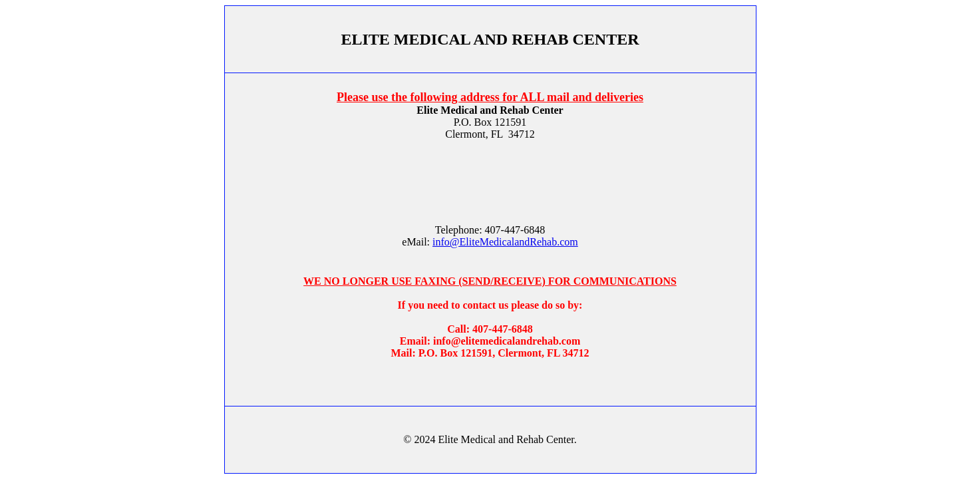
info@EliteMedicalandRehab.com (505, 242)
